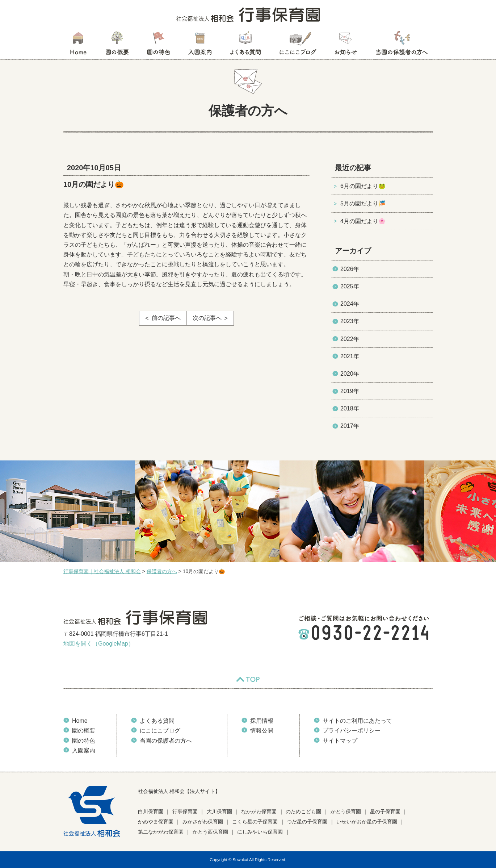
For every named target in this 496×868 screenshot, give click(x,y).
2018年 (350, 408)
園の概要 (117, 45)
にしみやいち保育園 (260, 832)
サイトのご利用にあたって (357, 721)
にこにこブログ (298, 45)
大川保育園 (219, 811)
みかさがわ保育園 (203, 822)
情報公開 (262, 731)
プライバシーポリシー (352, 731)
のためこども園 (303, 811)
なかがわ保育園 (259, 811)
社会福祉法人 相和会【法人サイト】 (179, 791)
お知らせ (346, 45)
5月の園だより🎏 (363, 203)
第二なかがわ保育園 (161, 832)
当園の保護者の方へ (401, 45)
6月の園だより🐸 (363, 186)
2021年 (350, 356)
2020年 (350, 374)
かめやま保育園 (156, 822)
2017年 (350, 426)
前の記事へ (166, 318)
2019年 (350, 391)
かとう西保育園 (210, 832)
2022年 (350, 339)
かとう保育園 (346, 811)
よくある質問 (245, 45)
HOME (78, 45)
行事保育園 (185, 811)
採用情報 (262, 721)
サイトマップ (340, 741)
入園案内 (200, 45)
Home (80, 721)
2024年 (350, 304)
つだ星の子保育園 (307, 822)
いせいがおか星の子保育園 (367, 822)
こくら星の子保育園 (255, 822)
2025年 (350, 286)
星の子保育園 (385, 811)
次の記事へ (207, 318)
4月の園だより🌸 (363, 221)
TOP (248, 679)
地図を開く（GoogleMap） (99, 644)
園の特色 (159, 45)
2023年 (350, 321)
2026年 (350, 269)
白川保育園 (151, 811)
